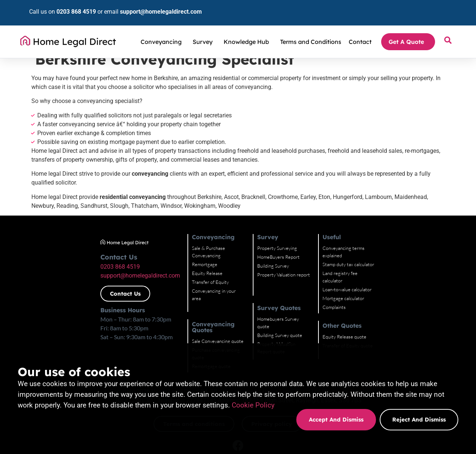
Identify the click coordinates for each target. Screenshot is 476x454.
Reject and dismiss (419, 419)
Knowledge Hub (248, 31)
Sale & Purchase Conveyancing (215, 248)
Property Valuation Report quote (308, 337)
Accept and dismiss (336, 419)
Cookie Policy (253, 405)
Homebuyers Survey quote (302, 319)
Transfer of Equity (201, 275)
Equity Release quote (387, 322)
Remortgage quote (202, 338)
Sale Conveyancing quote (209, 320)
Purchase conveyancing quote (214, 329)
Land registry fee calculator (393, 266)
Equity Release (198, 266)
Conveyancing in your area (210, 283)
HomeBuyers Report (295, 257)
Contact (360, 31)
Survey (204, 31)
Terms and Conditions (311, 31)
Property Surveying (294, 248)
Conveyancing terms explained (397, 248)
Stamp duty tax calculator (391, 257)
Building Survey (290, 266)
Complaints (377, 292)
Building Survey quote (297, 328)
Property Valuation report (301, 275)
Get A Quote (408, 31)
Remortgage (196, 257)
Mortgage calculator (386, 283)
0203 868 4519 (64, 6)
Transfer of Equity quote (390, 331)
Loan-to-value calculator (390, 275)
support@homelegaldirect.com (148, 6)
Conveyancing (163, 31)
